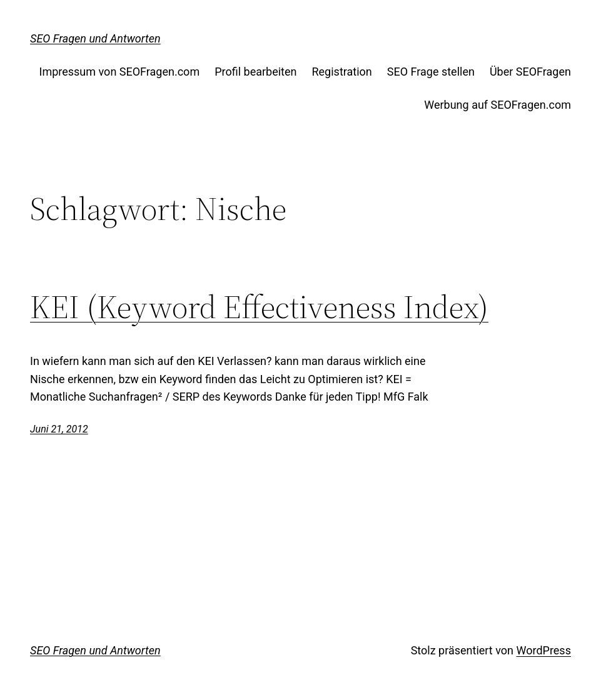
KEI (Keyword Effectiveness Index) (259, 307)
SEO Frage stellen (431, 72)
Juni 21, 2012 (59, 429)
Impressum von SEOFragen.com (120, 72)
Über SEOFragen (530, 72)
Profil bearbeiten (255, 72)
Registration (341, 72)
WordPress (543, 650)
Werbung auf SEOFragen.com (497, 105)
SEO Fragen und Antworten (95, 38)
